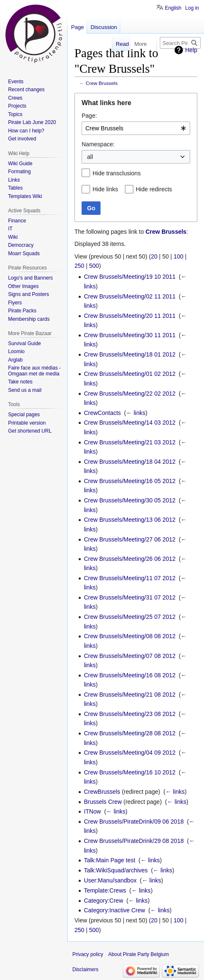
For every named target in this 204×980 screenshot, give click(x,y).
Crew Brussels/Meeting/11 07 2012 (130, 578)
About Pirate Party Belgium (138, 954)
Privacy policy (88, 954)
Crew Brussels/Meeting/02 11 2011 (130, 296)
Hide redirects (154, 189)
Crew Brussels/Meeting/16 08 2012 (130, 675)
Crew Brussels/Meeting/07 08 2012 (130, 656)
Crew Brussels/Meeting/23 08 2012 (130, 714)
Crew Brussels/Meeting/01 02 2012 (130, 374)
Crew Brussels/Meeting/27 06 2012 (130, 539)
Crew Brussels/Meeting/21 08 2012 (130, 695)
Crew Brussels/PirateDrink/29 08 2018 (134, 841)
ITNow (92, 811)
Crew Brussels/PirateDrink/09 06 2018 (134, 822)
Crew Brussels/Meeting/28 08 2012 (130, 733)
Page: (89, 116)
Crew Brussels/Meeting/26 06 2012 (130, 559)
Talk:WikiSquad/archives (116, 870)
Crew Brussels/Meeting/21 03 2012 (130, 442)
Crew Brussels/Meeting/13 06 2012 (130, 520)
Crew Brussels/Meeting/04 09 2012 (130, 753)
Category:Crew (103, 901)
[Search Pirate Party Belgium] (180, 43)
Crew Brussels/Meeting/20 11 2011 (130, 316)
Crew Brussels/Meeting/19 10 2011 (130, 277)
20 (154, 256)
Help (191, 50)
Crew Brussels (102, 83)
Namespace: (98, 144)
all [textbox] (90, 157)
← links (136, 413)
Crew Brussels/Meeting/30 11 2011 (130, 335)
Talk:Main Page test (109, 860)
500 (94, 266)
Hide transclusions (117, 173)
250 (79, 266)
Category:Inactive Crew (114, 910)
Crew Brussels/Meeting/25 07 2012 (130, 617)
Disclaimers (85, 969)
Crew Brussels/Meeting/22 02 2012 (130, 394)
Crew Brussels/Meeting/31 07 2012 (130, 597)
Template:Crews (105, 890)
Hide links (105, 189)
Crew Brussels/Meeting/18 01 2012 (130, 354)
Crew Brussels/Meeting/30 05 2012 (130, 500)
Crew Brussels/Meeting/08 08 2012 (130, 636)
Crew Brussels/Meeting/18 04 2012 (130, 462)
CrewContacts (102, 413)
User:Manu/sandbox (110, 880)
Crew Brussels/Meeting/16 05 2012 (130, 481)
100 (179, 256)
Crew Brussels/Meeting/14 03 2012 (130, 423)
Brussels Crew (103, 802)
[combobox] (136, 128)
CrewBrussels (102, 792)
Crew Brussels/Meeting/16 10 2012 (130, 772)
